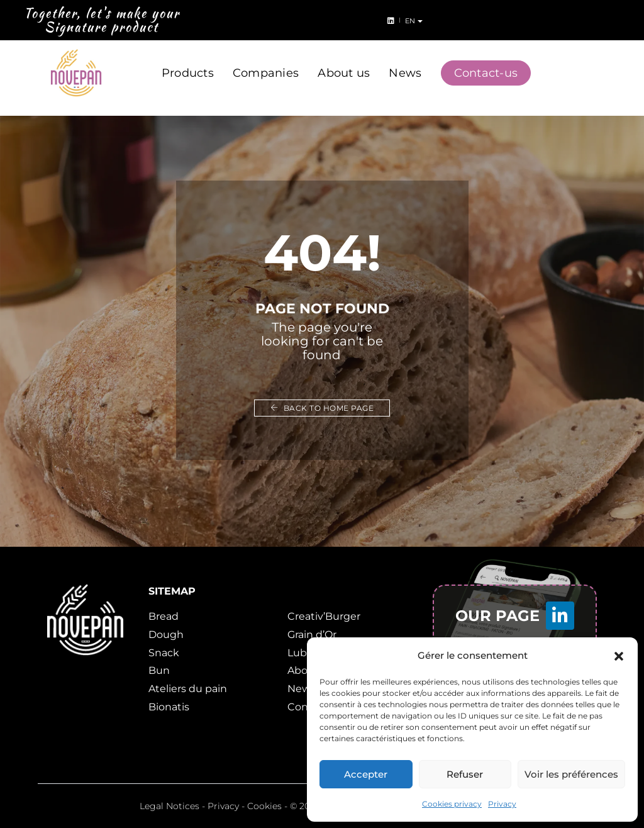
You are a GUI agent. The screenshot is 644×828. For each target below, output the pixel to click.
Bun (159, 670)
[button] (619, 656)
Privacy (502, 804)
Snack (164, 653)
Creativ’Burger (324, 616)
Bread (164, 616)
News (405, 62)
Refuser (465, 774)
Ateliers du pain (188, 689)
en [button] (623, 21)
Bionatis (169, 707)
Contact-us (486, 62)
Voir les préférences (571, 774)
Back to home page (322, 408)
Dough (166, 635)
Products (188, 62)
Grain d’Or (312, 635)
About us (344, 62)
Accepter (366, 774)
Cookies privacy (452, 804)
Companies (266, 62)
